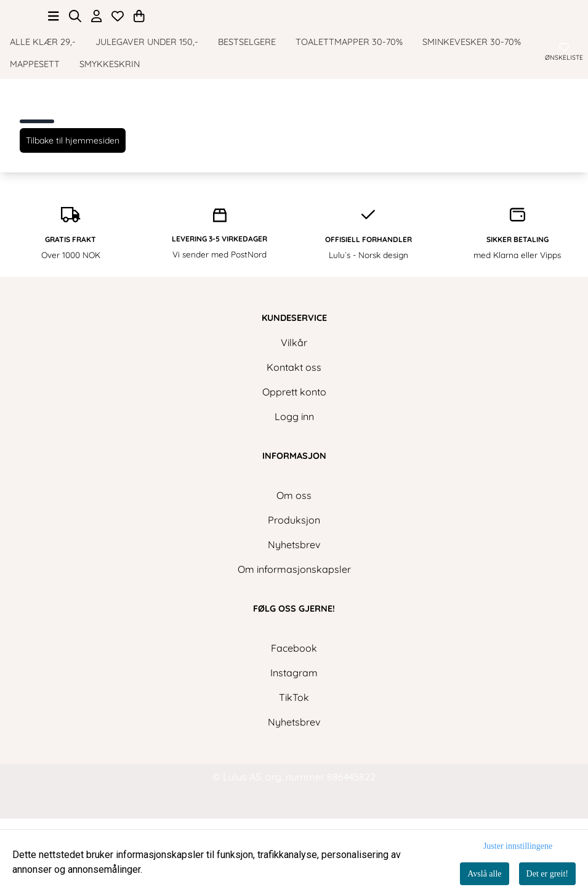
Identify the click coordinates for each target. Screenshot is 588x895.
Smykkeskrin (110, 115)
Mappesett (35, 115)
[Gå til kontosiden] (97, 67)
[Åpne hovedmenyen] (54, 67)
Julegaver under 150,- (147, 93)
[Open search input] (75, 67)
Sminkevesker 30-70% (472, 93)
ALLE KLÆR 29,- (43, 93)
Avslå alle (484, 874)
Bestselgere (247, 93)
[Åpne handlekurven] (139, 67)
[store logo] (294, 26)
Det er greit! (547, 874)
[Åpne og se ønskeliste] (118, 67)
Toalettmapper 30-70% (349, 93)
